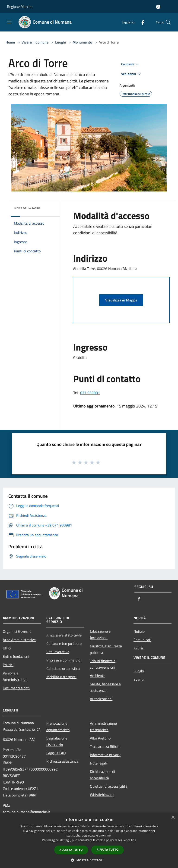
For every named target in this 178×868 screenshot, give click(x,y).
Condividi (131, 64)
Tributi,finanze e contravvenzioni (103, 664)
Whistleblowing (102, 795)
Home (10, 42)
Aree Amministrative (19, 640)
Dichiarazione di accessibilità (102, 775)
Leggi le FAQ (56, 753)
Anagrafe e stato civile (64, 635)
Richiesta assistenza (62, 761)
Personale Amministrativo (15, 676)
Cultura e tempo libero (64, 643)
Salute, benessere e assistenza (105, 687)
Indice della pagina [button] (27, 208)
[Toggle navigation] (9, 22)
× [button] (173, 818)
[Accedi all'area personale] (158, 7)
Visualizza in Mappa (121, 300)
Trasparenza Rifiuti (105, 746)
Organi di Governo (17, 631)
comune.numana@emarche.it (26, 812)
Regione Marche (20, 6)
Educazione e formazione (100, 634)
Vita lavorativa (58, 652)
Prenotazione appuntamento (58, 727)
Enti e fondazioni (16, 656)
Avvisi (138, 648)
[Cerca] (168, 22)
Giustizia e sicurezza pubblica (106, 649)
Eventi (139, 679)
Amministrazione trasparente (103, 727)
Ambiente (98, 676)
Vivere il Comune (35, 42)
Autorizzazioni (101, 699)
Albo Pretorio (100, 738)
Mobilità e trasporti (61, 677)
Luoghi (60, 42)
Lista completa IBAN (19, 795)
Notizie (139, 631)
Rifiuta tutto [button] (108, 850)
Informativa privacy (105, 755)
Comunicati (142, 640)
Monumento (82, 42)
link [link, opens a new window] (134, 840)
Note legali (98, 763)
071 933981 (90, 393)
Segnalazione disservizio (57, 741)
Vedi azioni (132, 74)
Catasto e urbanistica (63, 668)
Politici (8, 665)
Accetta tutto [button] (71, 850)
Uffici (7, 648)
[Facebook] (141, 22)
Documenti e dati (16, 688)
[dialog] (89, 840)
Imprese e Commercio (63, 660)
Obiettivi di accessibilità (109, 786)
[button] (89, 860)
